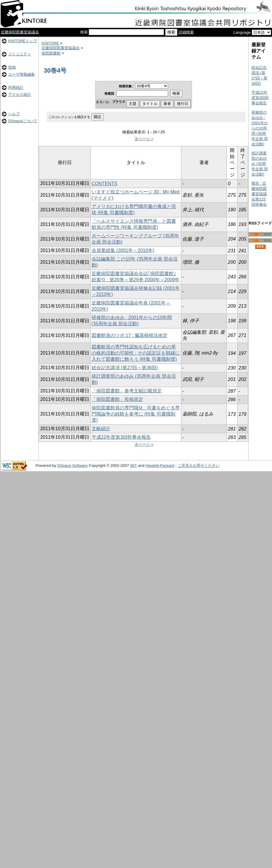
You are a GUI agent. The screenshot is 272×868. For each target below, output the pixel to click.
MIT (134, 466)
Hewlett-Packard (160, 466)
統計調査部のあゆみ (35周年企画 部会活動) (260, 164)
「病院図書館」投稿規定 (117, 399)
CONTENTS (105, 184)
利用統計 (16, 87)
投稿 (12, 67)
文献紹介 (101, 429)
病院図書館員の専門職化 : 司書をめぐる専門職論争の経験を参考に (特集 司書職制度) (136, 414)
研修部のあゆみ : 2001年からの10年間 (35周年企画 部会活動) (260, 128)
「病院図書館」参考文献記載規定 (127, 391)
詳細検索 (186, 32)
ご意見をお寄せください (199, 466)
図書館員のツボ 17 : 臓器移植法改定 (130, 335)
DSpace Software (73, 466)
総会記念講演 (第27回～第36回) (125, 368)
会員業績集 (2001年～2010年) (123, 250)
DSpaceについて (23, 121)
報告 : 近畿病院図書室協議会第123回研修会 (259, 194)
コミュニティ (20, 54)
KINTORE (50, 43)
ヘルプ (14, 114)
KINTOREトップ (23, 41)
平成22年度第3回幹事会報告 (121, 437)
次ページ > (144, 139)
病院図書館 (51, 53)
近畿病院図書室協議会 (20, 32)
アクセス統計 (20, 95)
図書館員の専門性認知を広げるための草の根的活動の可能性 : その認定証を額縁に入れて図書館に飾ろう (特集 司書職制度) (136, 353)
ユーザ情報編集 (22, 74)
